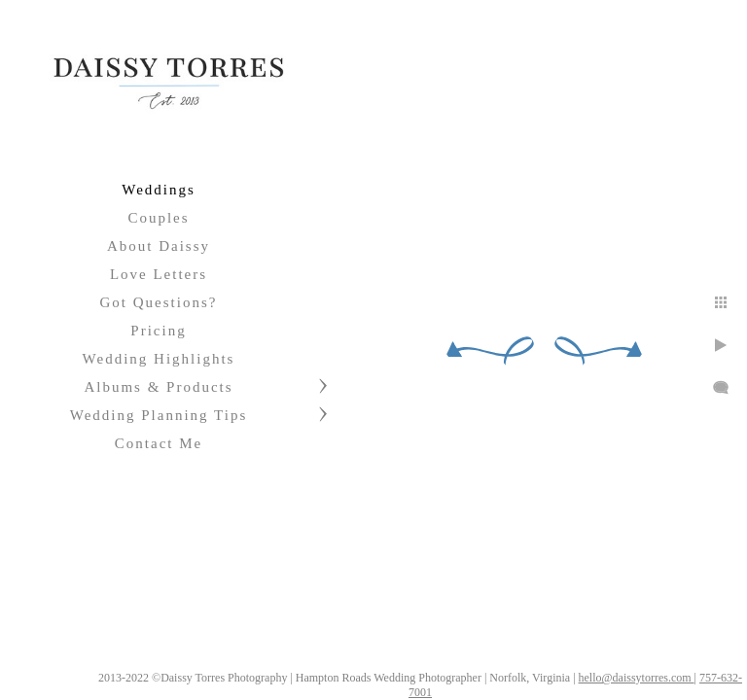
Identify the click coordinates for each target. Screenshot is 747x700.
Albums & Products (158, 387)
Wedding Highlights (159, 359)
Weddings (159, 190)
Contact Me (159, 443)
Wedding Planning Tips (159, 415)
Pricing (158, 331)
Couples (158, 218)
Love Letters (159, 274)
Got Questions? (159, 302)
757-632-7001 (527, 692)
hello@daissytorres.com (431, 692)
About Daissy (159, 246)
